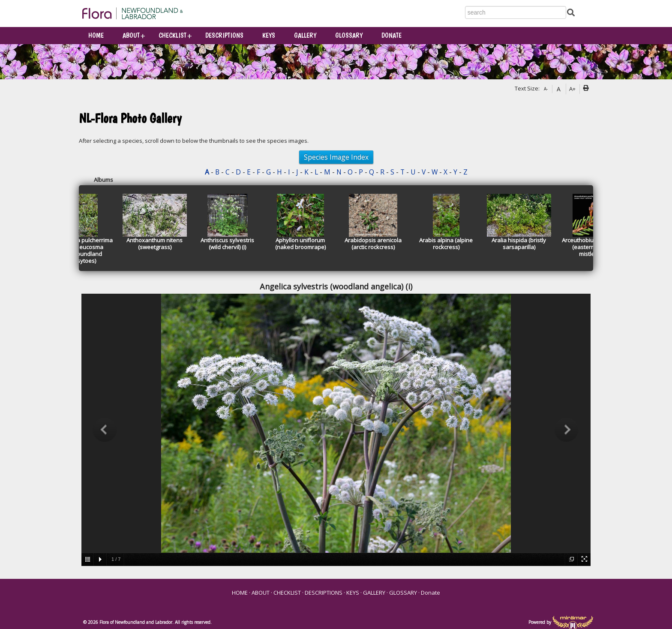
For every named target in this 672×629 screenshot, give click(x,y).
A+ (572, 89)
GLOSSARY (349, 35)
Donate (391, 35)
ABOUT (131, 35)
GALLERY (305, 35)
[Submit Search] (571, 12)
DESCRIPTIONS (224, 35)
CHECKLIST (172, 35)
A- (546, 89)
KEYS (269, 35)
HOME (96, 35)
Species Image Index (336, 157)
